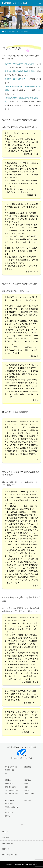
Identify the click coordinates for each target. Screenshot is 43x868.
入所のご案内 (9, 783)
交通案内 (28, 800)
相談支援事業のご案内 (11, 794)
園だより (5, 832)
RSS (22, 824)
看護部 (26, 787)
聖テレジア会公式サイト (10, 855)
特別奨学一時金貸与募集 (11, 808)
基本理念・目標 (9, 770)
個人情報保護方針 (8, 843)
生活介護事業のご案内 (11, 790)
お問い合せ (6, 838)
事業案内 (8, 780)
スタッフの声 (9, 813)
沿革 (6, 773)
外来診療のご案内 (10, 787)
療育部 (26, 790)
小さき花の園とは (11, 767)
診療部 (26, 783)
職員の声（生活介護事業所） (16, 79)
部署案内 (28, 780)
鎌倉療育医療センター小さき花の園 (15, 3)
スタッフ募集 (9, 800)
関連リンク (6, 849)
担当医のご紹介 (29, 794)
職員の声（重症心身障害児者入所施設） (20, 64)
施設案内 (28, 767)
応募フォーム (9, 816)
